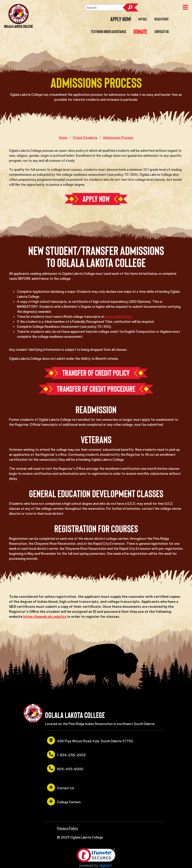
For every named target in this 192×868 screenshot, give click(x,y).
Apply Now (96, 199)
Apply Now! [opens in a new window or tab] (121, 19)
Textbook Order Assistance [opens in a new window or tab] (108, 32)
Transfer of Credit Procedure (96, 389)
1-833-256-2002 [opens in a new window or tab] (66, 754)
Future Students (85, 137)
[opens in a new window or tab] (140, 32)
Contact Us (162, 32)
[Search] (109, 7)
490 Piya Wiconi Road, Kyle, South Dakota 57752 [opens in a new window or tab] (90, 740)
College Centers (64, 801)
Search (130, 7)
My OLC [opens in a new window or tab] (143, 19)
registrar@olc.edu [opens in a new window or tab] (118, 316)
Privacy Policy (67, 828)
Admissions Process (118, 137)
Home (63, 137)
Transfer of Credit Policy (96, 373)
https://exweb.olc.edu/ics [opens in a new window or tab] (45, 616)
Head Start (161, 19)
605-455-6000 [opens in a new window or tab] (65, 768)
